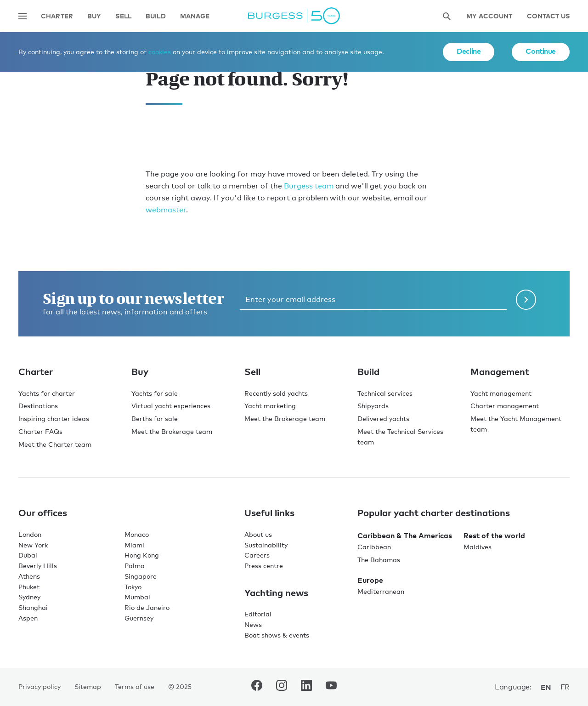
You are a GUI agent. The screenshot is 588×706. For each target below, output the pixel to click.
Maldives (478, 547)
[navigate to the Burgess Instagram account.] (282, 687)
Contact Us (548, 16)
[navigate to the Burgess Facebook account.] (257, 687)
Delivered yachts (383, 418)
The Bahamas (379, 560)
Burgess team (309, 186)
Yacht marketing (270, 406)
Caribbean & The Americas (405, 535)
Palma (135, 566)
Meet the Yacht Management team (516, 424)
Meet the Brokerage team (172, 431)
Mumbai (137, 597)
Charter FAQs (40, 431)
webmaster (166, 210)
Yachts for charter (47, 393)
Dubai (28, 555)
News (253, 624)
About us (258, 534)
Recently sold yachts (276, 393)
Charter (57, 16)
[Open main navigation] (23, 16)
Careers (257, 555)
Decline (469, 51)
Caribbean (374, 547)
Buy (94, 16)
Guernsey (139, 618)
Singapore (141, 576)
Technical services (385, 393)
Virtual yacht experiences (171, 406)
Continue (541, 51)
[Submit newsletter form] (526, 300)
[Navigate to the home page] (294, 16)
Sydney (29, 597)
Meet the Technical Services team (400, 437)
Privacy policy (40, 686)
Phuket (29, 587)
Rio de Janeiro (147, 607)
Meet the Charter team (55, 444)
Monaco (137, 534)
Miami (134, 545)
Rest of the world (494, 535)
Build (156, 16)
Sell (123, 16)
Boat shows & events (277, 635)
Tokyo (133, 587)
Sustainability (266, 545)
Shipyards (373, 406)
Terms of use (135, 686)
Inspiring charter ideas (54, 418)
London (30, 534)
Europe (370, 580)
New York (33, 545)
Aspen (28, 618)
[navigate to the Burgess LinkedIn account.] (306, 687)
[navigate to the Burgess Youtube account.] (331, 687)
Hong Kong (142, 555)
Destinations (38, 406)
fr (565, 687)
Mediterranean (381, 591)
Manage (195, 16)
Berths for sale (155, 418)
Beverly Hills (38, 566)
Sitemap (88, 686)
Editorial (258, 614)
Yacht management (501, 393)
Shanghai (33, 607)
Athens (29, 576)
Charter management (505, 406)
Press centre (264, 566)
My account (489, 16)
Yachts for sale (155, 393)
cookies (160, 52)
